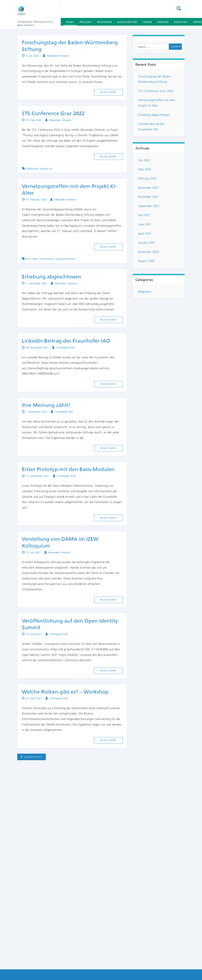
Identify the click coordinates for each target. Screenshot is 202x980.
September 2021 (149, 206)
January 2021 (147, 243)
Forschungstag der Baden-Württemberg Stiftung (155, 79)
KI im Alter (32, 259)
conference (32, 169)
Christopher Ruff (65, 348)
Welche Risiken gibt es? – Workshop (65, 692)
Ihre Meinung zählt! (46, 405)
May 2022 (145, 169)
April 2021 (145, 233)
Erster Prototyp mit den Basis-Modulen (68, 469)
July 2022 (144, 160)
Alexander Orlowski (58, 56)
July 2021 (144, 215)
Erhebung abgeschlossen (52, 277)
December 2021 (148, 188)
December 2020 (148, 252)
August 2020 (146, 261)
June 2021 (145, 224)
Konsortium (127, 22)
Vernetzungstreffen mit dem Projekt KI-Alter (157, 103)
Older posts (32, 757)
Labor (147, 22)
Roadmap (105, 22)
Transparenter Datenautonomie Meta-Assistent (35, 23)
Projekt (86, 22)
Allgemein (145, 292)
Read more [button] (108, 92)
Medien (163, 22)
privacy (44, 169)
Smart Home (46, 259)
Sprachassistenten (65, 259)
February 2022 (147, 178)
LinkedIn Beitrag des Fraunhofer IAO (66, 341)
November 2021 (148, 197)
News (70, 22)
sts (51, 169)
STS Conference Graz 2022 (53, 113)
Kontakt (181, 22)
